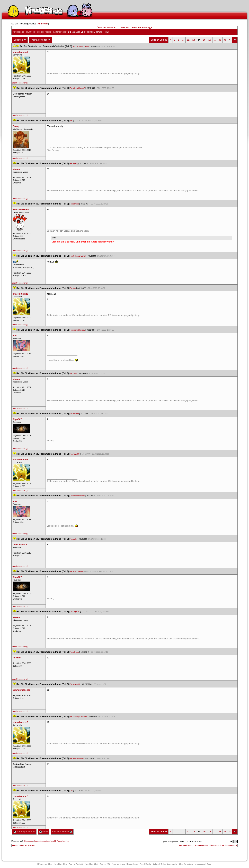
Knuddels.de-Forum (22, 32)
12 (188, 40)
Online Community (169, 864)
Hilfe (134, 27)
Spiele (148, 864)
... (183, 40)
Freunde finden (119, 864)
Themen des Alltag (42, 32)
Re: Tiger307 (75, 454)
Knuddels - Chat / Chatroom (207, 845)
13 (194, 40)
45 (220, 40)
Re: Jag (73, 288)
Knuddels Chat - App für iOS (97, 864)
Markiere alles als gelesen (23, 845)
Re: (72, 120)
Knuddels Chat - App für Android (69, 864)
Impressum (200, 864)
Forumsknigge (145, 27)
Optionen (20, 40)
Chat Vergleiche (186, 864)
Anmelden (43, 24)
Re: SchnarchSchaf (81, 46)
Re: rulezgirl (75, 684)
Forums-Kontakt (186, 845)
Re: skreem (75, 204)
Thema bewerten (41, 40)
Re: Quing (74, 163)
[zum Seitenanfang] (20, 83)
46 (225, 40)
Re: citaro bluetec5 (78, 88)
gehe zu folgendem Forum (174, 842)
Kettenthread (60, 32)
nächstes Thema (62, 832)
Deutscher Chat (45, 864)
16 (210, 40)
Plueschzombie (63, 841)
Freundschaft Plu (135, 864)
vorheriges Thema (24, 832)
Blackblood (29, 841)
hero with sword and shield (45, 841)
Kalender (125, 27)
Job (209, 864)
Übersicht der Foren (106, 27)
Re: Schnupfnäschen (78, 716)
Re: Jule (73, 373)
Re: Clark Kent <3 (77, 571)
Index (44, 832)
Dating (156, 864)
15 (204, 40)
